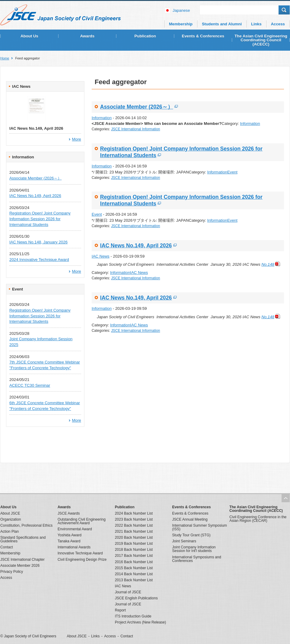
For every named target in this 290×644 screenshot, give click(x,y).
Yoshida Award (69, 535)
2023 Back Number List (134, 519)
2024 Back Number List (134, 513)
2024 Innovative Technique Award (39, 260)
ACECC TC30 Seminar (30, 385)
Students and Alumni (222, 24)
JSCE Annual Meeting (190, 519)
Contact (7, 547)
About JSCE (10, 513)
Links (256, 24)
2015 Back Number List (134, 568)
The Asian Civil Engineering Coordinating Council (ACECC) (261, 40)
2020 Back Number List (134, 538)
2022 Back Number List (134, 525)
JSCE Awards (69, 513)
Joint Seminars (184, 541)
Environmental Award (75, 529)
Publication (145, 36)
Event (232, 172)
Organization (11, 519)
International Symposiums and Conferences (197, 559)
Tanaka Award (69, 541)
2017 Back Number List (134, 556)
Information (102, 118)
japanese (181, 10)
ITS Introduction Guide (133, 616)
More (77, 139)
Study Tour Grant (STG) (191, 535)
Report (120, 610)
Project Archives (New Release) (140, 622)
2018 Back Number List (134, 550)
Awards (87, 36)
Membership (181, 24)
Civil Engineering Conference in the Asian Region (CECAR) (258, 519)
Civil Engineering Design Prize (82, 560)
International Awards (74, 547)
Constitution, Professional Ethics (26, 525)
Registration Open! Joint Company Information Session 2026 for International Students (40, 219)
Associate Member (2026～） (35, 178)
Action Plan (9, 531)
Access (278, 24)
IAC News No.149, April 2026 (35, 196)
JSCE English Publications (136, 598)
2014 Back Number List (134, 574)
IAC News (101, 256)
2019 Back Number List (134, 544)
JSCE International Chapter (22, 560)
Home (5, 58)
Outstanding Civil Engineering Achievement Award (82, 521)
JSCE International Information (136, 129)
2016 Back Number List (134, 562)
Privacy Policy (12, 572)
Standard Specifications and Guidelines (23, 539)
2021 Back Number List (134, 531)
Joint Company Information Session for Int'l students (194, 549)
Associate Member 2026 (20, 566)
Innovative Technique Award (80, 553)
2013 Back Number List (134, 580)
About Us (29, 36)
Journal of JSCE (128, 592)
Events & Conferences (203, 36)
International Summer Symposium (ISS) (200, 527)
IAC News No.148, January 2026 (38, 242)
